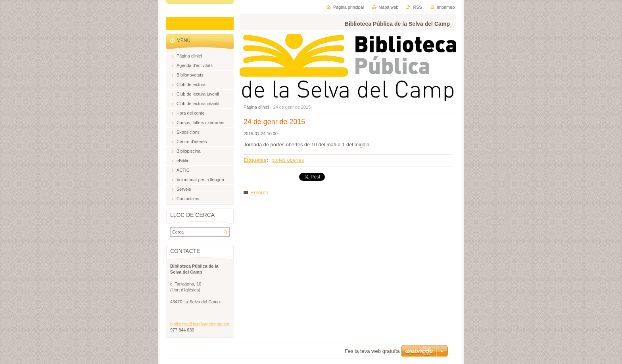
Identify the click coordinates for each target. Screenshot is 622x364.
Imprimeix (446, 7)
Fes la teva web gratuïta (372, 351)
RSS (417, 7)
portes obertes (288, 160)
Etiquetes (255, 160)
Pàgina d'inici (256, 107)
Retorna (259, 193)
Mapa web (388, 7)
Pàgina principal (348, 7)
